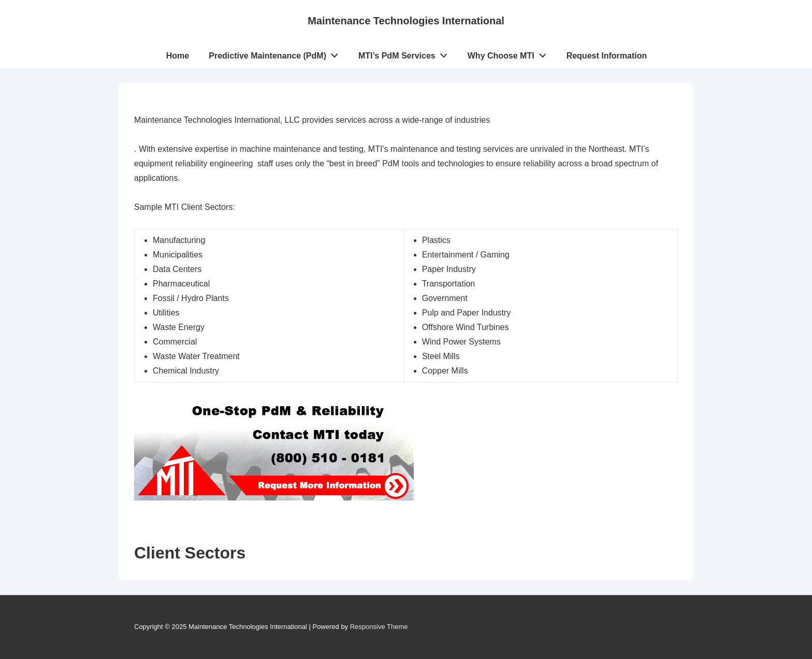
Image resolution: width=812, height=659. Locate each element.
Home (178, 56)
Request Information (607, 56)
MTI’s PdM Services (406, 53)
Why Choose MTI (510, 53)
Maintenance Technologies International (406, 21)
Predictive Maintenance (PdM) (276, 53)
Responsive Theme (379, 627)
